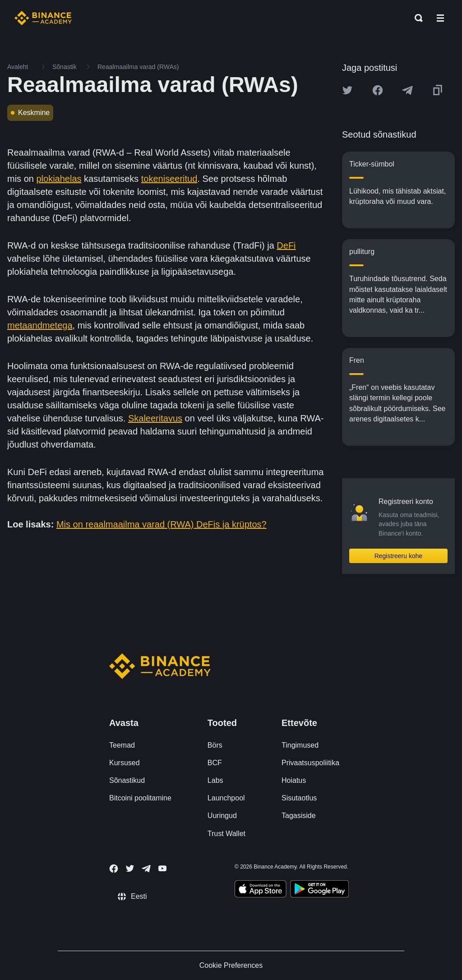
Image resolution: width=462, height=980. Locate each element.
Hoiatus (294, 780)
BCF (215, 763)
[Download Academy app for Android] (319, 890)
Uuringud (222, 816)
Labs (215, 780)
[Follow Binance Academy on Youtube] (162, 868)
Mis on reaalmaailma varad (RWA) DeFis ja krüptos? (162, 524)
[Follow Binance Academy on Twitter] (130, 869)
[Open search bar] (416, 18)
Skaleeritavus (155, 418)
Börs (215, 745)
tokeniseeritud (169, 179)
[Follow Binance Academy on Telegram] (146, 869)
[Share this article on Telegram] (407, 90)
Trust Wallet (226, 834)
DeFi (286, 245)
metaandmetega (40, 325)
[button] (440, 18)
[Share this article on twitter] (347, 90)
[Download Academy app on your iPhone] (261, 890)
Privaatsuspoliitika (310, 763)
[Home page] (43, 18)
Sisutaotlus (299, 798)
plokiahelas (59, 179)
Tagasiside (299, 816)
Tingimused (300, 745)
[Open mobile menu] (440, 18)
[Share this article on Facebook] (378, 90)
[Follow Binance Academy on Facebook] (114, 869)
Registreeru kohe (399, 556)
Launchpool (226, 798)
